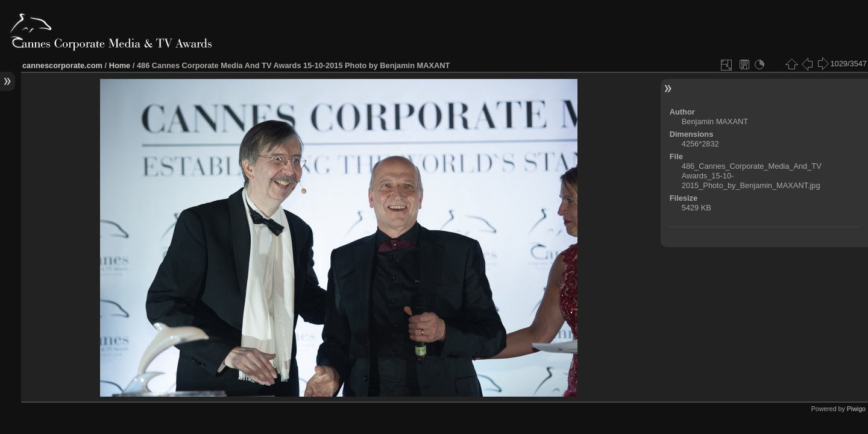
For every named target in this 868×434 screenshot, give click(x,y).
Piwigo (856, 409)
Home (120, 65)
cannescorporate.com (62, 65)
